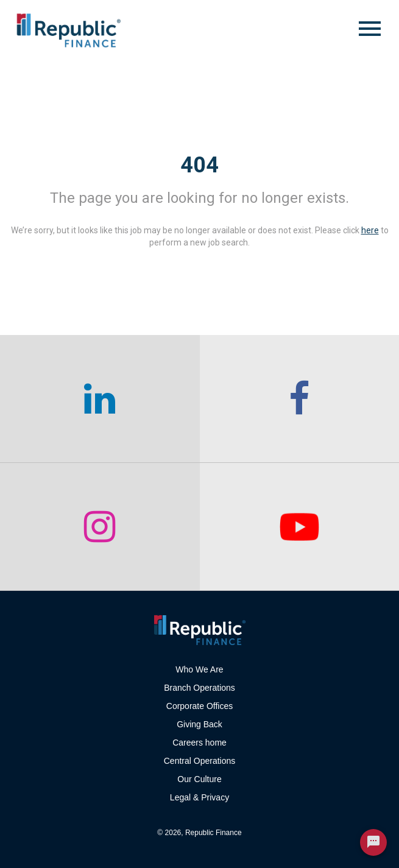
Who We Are (199, 669)
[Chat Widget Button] (373, 842)
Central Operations (200, 761)
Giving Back (199, 724)
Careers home (199, 743)
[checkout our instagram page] (100, 527)
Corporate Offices (199, 706)
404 (199, 165)
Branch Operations (199, 688)
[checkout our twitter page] (300, 527)
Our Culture (199, 779)
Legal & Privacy (199, 797)
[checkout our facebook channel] (300, 399)
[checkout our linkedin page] (100, 399)
